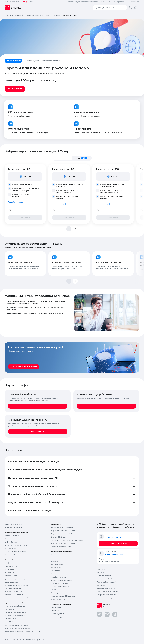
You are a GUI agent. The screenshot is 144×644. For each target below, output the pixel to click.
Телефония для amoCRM (13, 592)
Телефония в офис (11, 576)
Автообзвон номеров (58, 577)
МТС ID (53, 590)
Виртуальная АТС (11, 566)
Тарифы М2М (55, 611)
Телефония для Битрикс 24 (14, 595)
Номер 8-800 (9, 569)
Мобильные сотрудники (59, 558)
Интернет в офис (10, 539)
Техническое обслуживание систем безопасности (69, 540)
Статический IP (10, 555)
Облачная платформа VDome (61, 547)
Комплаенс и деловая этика (107, 588)
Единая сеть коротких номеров (16, 579)
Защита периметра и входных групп (17, 625)
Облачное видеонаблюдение (15, 606)
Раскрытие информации (106, 576)
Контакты (100, 573)
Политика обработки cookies (107, 582)
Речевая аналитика (57, 568)
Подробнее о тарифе (16, 202)
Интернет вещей (10, 549)
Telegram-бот (114, 559)
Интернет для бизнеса (12, 536)
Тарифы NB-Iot (56, 607)
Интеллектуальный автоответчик (16, 585)
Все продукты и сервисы (13, 524)
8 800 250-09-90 (114, 555)
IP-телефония (9, 573)
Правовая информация (105, 598)
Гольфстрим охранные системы (16, 616)
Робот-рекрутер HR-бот (59, 583)
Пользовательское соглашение (108, 592)
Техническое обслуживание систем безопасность (22, 632)
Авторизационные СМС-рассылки (63, 596)
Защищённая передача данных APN (63, 544)
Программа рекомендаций (106, 595)
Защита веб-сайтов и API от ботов (63, 531)
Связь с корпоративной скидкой (16, 598)
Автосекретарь (56, 555)
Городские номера (11, 582)
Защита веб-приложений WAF (61, 534)
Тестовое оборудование (59, 617)
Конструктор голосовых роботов (63, 580)
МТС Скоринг (56, 571)
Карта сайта (101, 585)
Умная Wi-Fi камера (11, 622)
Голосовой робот (57, 564)
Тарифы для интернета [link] (70, 15)
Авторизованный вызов (59, 574)
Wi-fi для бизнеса (11, 542)
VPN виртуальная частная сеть (15, 552)
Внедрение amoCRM (58, 599)
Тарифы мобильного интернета (16, 545)
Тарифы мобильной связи (14, 563)
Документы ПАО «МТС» (105, 579)
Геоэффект (55, 561)
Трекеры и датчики (57, 614)
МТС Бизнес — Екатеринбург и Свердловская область (24, 15)
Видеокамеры (10, 609)
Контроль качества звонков (61, 587)
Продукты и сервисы (53, 15)
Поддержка (103, 559)
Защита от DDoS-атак (58, 537)
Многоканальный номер (13, 588)
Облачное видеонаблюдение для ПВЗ (18, 628)
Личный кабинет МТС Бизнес (109, 561)
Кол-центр (54, 593)
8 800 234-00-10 (114, 2)
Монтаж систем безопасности (15, 612)
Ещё (32, 2)
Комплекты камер (11, 619)
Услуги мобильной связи (13, 528)
